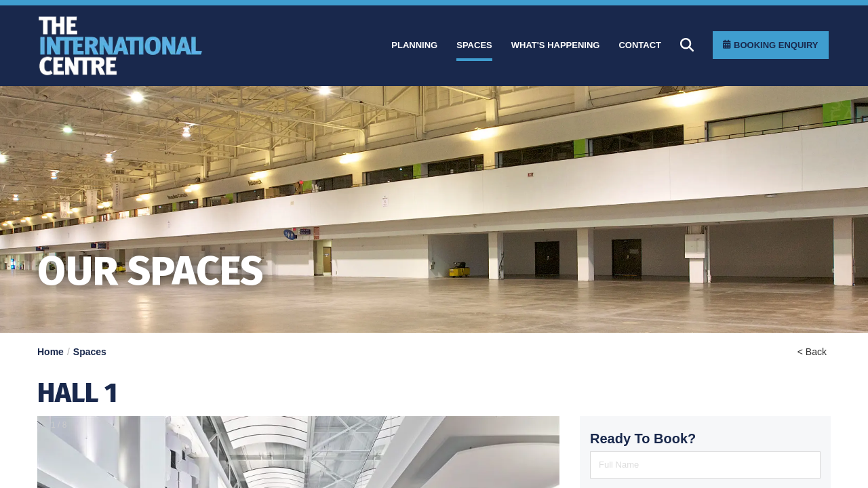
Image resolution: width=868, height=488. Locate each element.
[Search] (687, 45)
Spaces (90, 352)
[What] (556, 45)
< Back (812, 352)
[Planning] (414, 45)
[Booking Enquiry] (770, 45)
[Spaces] (474, 45)
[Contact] (640, 45)
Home (51, 352)
